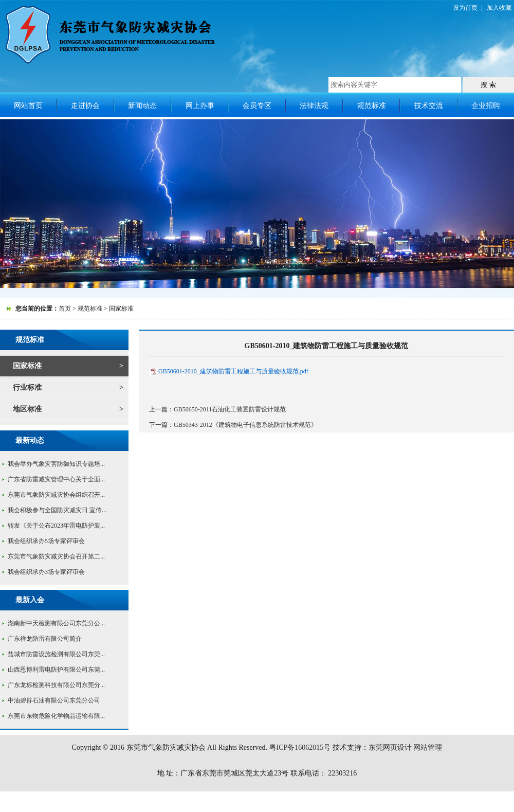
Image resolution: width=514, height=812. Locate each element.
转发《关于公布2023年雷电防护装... (56, 526)
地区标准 (27, 409)
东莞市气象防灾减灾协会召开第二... (56, 556)
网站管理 (428, 747)
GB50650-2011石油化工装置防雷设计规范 (230, 409)
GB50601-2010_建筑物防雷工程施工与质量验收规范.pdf (233, 371)
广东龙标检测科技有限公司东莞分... (56, 685)
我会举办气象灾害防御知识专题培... (56, 464)
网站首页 (28, 106)
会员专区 (257, 106)
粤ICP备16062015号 (300, 747)
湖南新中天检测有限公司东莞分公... (56, 623)
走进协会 (85, 106)
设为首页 (465, 8)
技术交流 (429, 106)
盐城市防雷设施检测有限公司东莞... (56, 654)
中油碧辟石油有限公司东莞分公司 (54, 700)
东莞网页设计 (390, 747)
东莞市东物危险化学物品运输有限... (56, 716)
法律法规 (314, 106)
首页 (65, 309)
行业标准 (27, 387)
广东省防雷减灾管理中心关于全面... (56, 479)
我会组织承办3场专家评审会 (46, 572)
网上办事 (200, 106)
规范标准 (372, 106)
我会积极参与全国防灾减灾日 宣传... (57, 510)
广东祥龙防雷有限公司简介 (45, 639)
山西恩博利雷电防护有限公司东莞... (56, 670)
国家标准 (27, 366)
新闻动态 (142, 106)
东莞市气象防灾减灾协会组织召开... (56, 495)
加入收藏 (499, 8)
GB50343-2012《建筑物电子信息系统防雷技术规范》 (245, 425)
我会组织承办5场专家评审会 (46, 541)
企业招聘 (486, 106)
